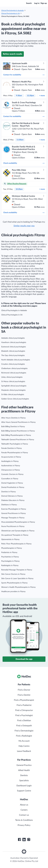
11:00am (20, 140)
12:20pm (30, 96)
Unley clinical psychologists (12, 377)
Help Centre (24, 746)
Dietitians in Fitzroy (9, 505)
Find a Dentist (24, 695)
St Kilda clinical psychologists (13, 395)
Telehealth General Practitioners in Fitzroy (18, 440)
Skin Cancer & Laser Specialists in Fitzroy (17, 579)
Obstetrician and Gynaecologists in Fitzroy (18, 531)
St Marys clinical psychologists (13, 382)
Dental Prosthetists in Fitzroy (13, 487)
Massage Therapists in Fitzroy (13, 518)
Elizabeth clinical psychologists (13, 351)
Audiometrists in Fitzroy (11, 466)
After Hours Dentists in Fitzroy (13, 418)
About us (24, 805)
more (42, 96)
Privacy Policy (24, 825)
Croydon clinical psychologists (13, 364)
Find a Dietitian (24, 721)
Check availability (24, 163)
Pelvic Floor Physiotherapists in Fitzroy (16, 544)
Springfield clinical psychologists (14, 386)
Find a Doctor (24, 690)
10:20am (19, 189)
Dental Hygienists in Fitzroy (12, 483)
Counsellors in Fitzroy (10, 479)
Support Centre (24, 791)
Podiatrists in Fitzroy (9, 552)
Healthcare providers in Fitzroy (13, 592)
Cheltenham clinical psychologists (14, 368)
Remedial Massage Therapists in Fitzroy (17, 570)
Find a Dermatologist (24, 731)
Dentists (24, 775)
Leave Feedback (24, 751)
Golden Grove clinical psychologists (15, 399)
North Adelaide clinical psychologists (16, 360)
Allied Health (24, 770)
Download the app (24, 659)
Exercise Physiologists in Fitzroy (14, 509)
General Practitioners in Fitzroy (14, 513)
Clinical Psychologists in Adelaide (14, 311)
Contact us (24, 815)
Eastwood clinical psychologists (14, 347)
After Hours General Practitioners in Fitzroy (18, 422)
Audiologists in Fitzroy (10, 461)
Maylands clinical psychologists (13, 390)
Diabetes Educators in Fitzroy (13, 500)
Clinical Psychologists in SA (10, 13)
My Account (24, 741)
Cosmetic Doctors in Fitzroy (12, 474)
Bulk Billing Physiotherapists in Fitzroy (16, 435)
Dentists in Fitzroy (9, 492)
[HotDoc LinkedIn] (24, 840)
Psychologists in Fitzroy (10, 561)
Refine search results (13, 54)
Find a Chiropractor (24, 710)
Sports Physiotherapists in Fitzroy (14, 583)
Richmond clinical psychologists (14, 373)
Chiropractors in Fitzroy (11, 470)
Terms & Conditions (24, 820)
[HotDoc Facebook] (19, 840)
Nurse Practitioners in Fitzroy (13, 526)
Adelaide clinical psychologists (13, 338)
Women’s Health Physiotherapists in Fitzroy (18, 587)
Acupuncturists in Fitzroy (11, 457)
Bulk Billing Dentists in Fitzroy (13, 427)
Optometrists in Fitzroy (10, 539)
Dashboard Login (24, 786)
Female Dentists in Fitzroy (12, 448)
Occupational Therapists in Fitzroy (15, 535)
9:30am (19, 96)
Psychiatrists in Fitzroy (10, 557)
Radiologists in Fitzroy (10, 566)
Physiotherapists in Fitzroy (12, 548)
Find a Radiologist (24, 736)
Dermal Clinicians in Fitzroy (12, 496)
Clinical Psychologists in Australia (12, 10)
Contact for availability (24, 75)
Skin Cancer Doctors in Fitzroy (13, 574)
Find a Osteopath (24, 726)
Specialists (24, 781)
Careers (24, 810)
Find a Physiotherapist (24, 700)
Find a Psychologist (24, 715)
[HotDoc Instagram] (29, 840)
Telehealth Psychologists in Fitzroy (15, 444)
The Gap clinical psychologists (13, 355)
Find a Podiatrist (24, 705)
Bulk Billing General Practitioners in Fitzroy (18, 431)
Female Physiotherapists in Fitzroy (15, 453)
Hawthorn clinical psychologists (14, 342)
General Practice (24, 765)
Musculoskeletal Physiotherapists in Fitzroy (18, 522)
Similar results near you (24, 226)
